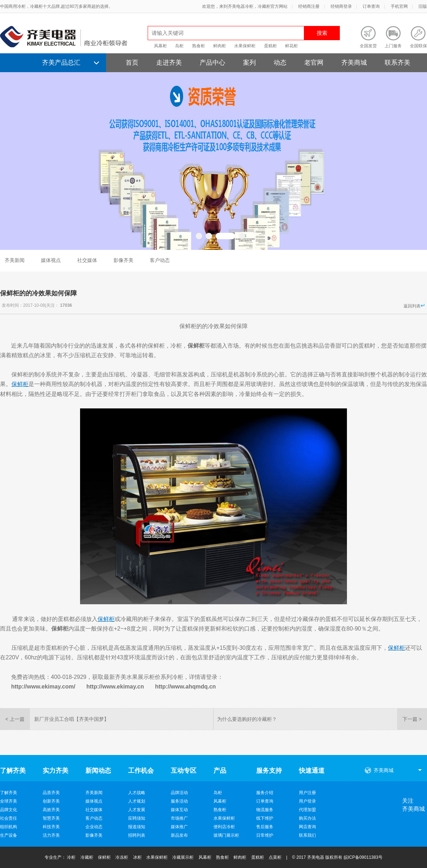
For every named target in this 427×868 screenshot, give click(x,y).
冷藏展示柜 (183, 857)
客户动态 (160, 260)
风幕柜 (160, 46)
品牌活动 (179, 793)
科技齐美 (51, 827)
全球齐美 (9, 801)
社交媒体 (87, 260)
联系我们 (307, 835)
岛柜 (179, 46)
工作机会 (141, 771)
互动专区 (184, 771)
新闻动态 (98, 771)
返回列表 (414, 306)
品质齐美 (51, 793)
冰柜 (137, 857)
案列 (249, 63)
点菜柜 (275, 857)
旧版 (423, 6)
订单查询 (371, 6)
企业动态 (94, 827)
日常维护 (265, 835)
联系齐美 (397, 63)
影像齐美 (123, 260)
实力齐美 (56, 771)
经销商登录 (341, 6)
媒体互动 (179, 810)
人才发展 (137, 810)
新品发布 (179, 835)
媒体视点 (51, 260)
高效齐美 (51, 810)
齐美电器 (316, 857)
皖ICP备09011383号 (363, 857)
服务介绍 (265, 793)
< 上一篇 (15, 719)
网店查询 (307, 827)
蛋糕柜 (270, 46)
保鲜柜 (104, 857)
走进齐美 (169, 63)
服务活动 (179, 801)
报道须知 (137, 827)
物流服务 (265, 810)
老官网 (314, 63)
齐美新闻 (15, 260)
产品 (220, 771)
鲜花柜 (291, 46)
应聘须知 (137, 818)
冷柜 (71, 857)
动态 (280, 63)
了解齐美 (13, 771)
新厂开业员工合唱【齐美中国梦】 (72, 719)
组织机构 (9, 827)
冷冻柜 (122, 857)
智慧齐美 (51, 818)
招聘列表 (137, 835)
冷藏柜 (87, 857)
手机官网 (399, 6)
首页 (132, 63)
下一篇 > (412, 719)
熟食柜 (199, 46)
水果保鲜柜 (245, 46)
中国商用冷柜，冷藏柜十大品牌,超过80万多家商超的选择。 (56, 6)
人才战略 (137, 793)
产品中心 (212, 63)
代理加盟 (307, 810)
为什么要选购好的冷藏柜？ (247, 719)
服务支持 (269, 771)
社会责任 (9, 818)
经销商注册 (309, 6)
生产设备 (9, 835)
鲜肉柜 (220, 46)
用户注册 (307, 793)
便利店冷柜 (224, 827)
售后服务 (265, 827)
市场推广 (179, 818)
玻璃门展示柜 (226, 835)
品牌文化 (9, 810)
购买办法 (307, 818)
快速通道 (312, 771)
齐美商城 (354, 63)
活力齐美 (51, 835)
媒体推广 (179, 827)
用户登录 (307, 801)
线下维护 (265, 818)
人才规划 (137, 801)
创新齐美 (51, 801)
